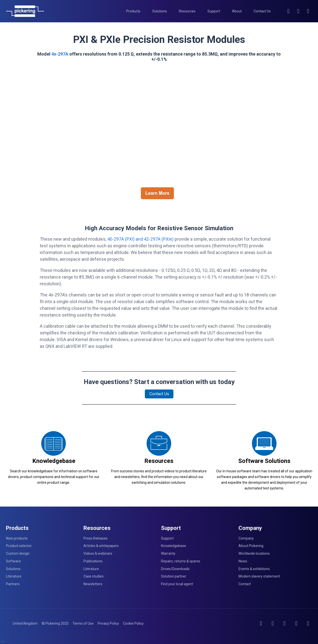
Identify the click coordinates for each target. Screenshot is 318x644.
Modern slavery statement (259, 576)
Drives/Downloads (175, 569)
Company (246, 538)
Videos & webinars (98, 553)
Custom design (18, 553)
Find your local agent (177, 584)
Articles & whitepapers (101, 546)
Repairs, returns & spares (181, 561)
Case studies (94, 576)
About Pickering (251, 546)
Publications (93, 561)
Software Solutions (264, 461)
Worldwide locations (254, 553)
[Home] (25, 11)
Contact (245, 584)
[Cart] (308, 11)
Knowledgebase (54, 461)
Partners (13, 584)
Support (167, 538)
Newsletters (93, 584)
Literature (14, 576)
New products (17, 538)
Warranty (168, 553)
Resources (159, 461)
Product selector (19, 546)
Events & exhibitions (254, 569)
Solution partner (174, 576)
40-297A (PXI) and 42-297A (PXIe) (140, 239)
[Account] (298, 11)
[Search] (289, 11)
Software (13, 561)
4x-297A (60, 54)
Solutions (13, 569)
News (243, 561)
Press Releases (96, 538)
